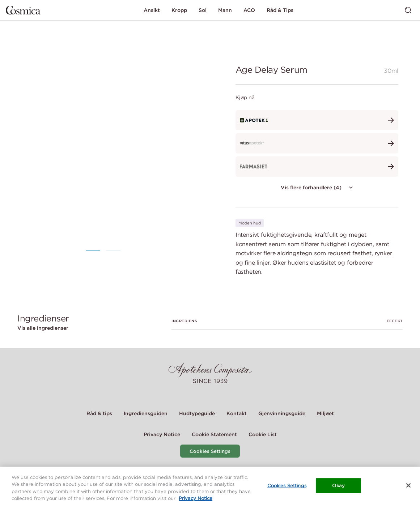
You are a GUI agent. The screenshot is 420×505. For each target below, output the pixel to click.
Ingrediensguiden (146, 413)
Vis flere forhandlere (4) (318, 188)
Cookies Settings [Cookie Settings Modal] (210, 451)
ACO (249, 10)
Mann (225, 10)
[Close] (408, 488)
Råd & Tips (280, 10)
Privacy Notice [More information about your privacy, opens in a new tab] (196, 501)
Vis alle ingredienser (43, 328)
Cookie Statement (214, 434)
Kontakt (237, 413)
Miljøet (325, 413)
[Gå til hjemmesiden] (23, 10)
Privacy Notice (162, 434)
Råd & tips (99, 413)
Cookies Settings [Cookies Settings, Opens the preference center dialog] (287, 488)
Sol (203, 10)
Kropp (179, 10)
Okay (338, 488)
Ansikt (152, 10)
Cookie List (263, 434)
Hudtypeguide (197, 413)
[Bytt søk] (408, 10)
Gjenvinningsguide (282, 413)
